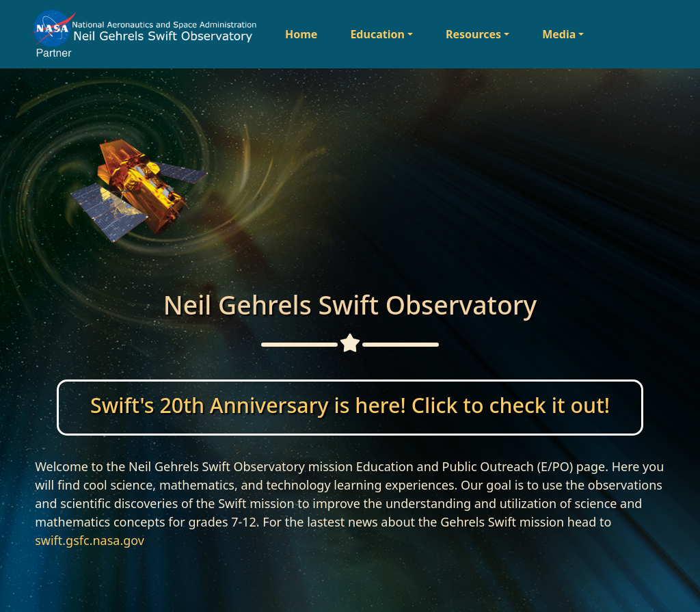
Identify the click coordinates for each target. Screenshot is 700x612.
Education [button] (377, 34)
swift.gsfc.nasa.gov (90, 540)
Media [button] (559, 34)
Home (301, 34)
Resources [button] (473, 34)
